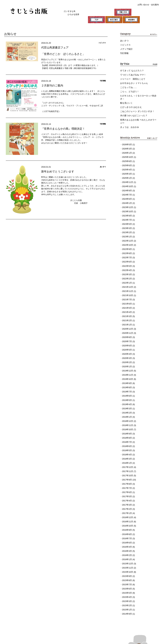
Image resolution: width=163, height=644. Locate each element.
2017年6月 (127, 475)
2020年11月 (127, 322)
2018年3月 (127, 443)
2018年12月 (127, 407)
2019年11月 (127, 363)
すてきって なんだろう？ (131, 70)
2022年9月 (127, 242)
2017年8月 (127, 467)
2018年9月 (127, 419)
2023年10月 (127, 206)
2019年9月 (127, 371)
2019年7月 (127, 379)
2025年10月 (127, 153)
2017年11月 (127, 455)
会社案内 (155, 5)
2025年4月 (127, 166)
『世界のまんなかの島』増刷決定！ (62, 128)
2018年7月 (127, 427)
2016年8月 (127, 516)
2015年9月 (127, 556)
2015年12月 (127, 544)
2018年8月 (127, 423)
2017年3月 (127, 488)
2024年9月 (127, 186)
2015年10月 (127, 552)
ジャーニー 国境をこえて (132, 78)
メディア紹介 (126, 49)
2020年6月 (127, 335)
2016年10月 (127, 508)
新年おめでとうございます (57, 171)
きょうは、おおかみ (129, 124)
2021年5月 (127, 298)
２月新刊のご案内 (52, 85)
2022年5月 (127, 258)
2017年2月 (127, 492)
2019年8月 (127, 375)
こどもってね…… (128, 86)
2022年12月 (127, 234)
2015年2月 (127, 584)
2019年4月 (127, 391)
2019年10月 (127, 367)
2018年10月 (127, 415)
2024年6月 (127, 194)
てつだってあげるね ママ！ (132, 74)
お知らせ (10, 34)
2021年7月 (127, 290)
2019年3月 (127, 395)
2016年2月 (127, 536)
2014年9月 (127, 592)
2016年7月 (127, 520)
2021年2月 (127, 310)
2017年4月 (127, 483)
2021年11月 (127, 282)
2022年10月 (127, 238)
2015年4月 (127, 576)
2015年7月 (127, 564)
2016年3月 (127, 532)
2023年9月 (127, 210)
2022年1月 (127, 274)
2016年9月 (127, 512)
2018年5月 (127, 435)
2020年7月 (127, 331)
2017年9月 (127, 463)
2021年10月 (127, 286)
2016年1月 (127, 540)
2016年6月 (127, 524)
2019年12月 (127, 359)
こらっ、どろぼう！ (129, 90)
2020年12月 (127, 318)
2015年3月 (127, 580)
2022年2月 (127, 270)
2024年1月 (127, 198)
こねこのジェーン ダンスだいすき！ (136, 109)
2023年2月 (127, 226)
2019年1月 (127, 403)
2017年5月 (127, 479)
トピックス (125, 45)
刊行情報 (124, 53)
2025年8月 (127, 157)
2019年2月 (127, 399)
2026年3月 (127, 145)
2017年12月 (127, 451)
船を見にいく (126, 101)
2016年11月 (127, 504)
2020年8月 (127, 327)
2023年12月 (127, 202)
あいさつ (124, 41)
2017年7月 (127, 471)
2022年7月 (127, 250)
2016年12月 (127, 500)
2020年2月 (127, 351)
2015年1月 (127, 588)
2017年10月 (127, 459)
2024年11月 (127, 178)
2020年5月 (127, 339)
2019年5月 (127, 387)
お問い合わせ (143, 5)
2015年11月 (127, 548)
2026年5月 (127, 141)
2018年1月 (127, 447)
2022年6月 (127, 254)
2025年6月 (127, 161)
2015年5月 (127, 572)
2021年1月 (127, 314)
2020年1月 (127, 355)
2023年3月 (127, 222)
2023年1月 (127, 230)
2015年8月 (127, 560)
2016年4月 (127, 528)
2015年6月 (127, 568)
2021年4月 (127, 302)
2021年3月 (127, 306)
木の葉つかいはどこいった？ (133, 113)
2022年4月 (127, 262)
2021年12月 (127, 278)
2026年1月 (127, 149)
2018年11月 (127, 411)
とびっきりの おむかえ (130, 105)
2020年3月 (127, 347)
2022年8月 (127, 246)
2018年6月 (127, 431)
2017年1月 (127, 496)
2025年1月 (127, 174)
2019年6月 (127, 383)
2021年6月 (127, 294)
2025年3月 (127, 170)
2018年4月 (127, 439)
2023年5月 (127, 218)
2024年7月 (127, 190)
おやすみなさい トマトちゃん (133, 82)
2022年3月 (127, 266)
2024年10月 (127, 182)
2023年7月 (127, 214)
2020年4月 (127, 343)
